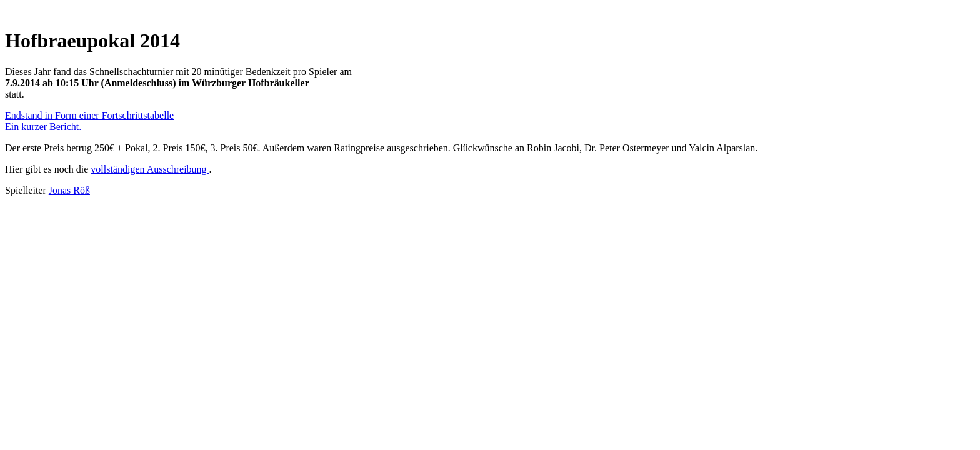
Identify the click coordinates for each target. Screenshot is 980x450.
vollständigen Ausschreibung (150, 169)
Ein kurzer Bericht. (43, 127)
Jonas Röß (69, 190)
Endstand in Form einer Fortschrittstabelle (89, 115)
